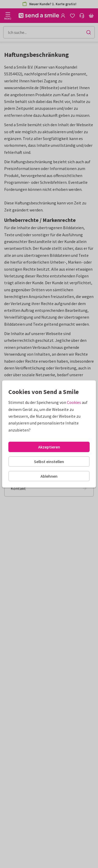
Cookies (74, 402)
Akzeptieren (49, 447)
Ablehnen (49, 476)
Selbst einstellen (49, 462)
